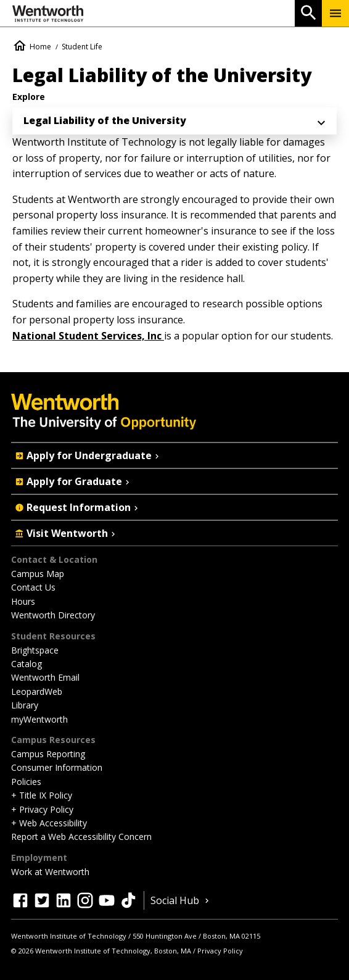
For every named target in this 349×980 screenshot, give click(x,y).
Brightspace (35, 650)
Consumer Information (57, 767)
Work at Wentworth (50, 872)
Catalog (27, 664)
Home (40, 47)
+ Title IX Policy (42, 795)
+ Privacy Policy (42, 809)
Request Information (78, 507)
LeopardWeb (37, 691)
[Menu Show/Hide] (335, 13)
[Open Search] (308, 13)
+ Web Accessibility (49, 823)
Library (25, 705)
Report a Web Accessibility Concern (81, 837)
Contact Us (33, 587)
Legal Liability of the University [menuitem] (105, 120)
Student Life (82, 47)
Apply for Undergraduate (88, 455)
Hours (23, 601)
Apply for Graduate (73, 481)
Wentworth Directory (53, 615)
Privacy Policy (220, 951)
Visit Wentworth (66, 533)
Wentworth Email (45, 677)
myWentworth (39, 719)
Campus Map (38, 574)
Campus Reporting (48, 754)
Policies (26, 782)
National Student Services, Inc (88, 336)
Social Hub (181, 900)
